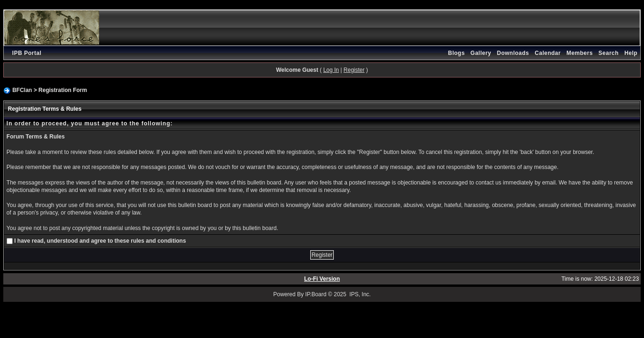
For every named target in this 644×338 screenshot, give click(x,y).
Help (631, 53)
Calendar (548, 53)
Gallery (481, 53)
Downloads (513, 53)
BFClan (22, 90)
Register (354, 70)
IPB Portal (27, 53)
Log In (331, 70)
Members (580, 53)
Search (609, 53)
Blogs (456, 53)
